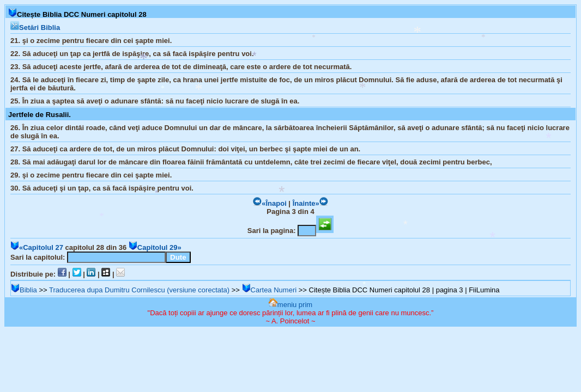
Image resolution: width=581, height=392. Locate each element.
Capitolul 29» (155, 247)
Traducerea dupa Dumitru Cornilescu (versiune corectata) (139, 290)
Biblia (24, 290)
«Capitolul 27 (37, 247)
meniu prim (290, 305)
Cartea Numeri (270, 290)
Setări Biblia (35, 27)
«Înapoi (270, 203)
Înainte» (310, 203)
